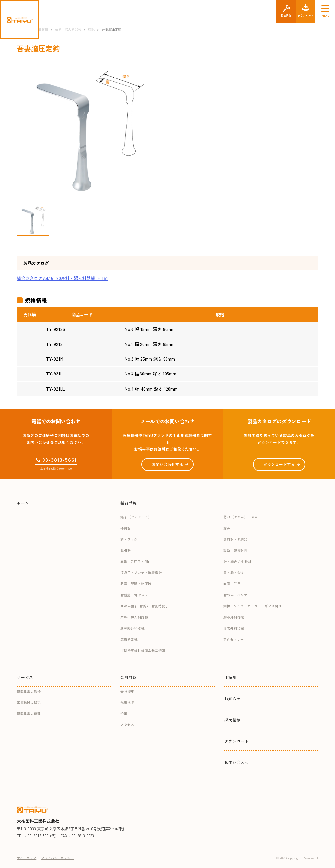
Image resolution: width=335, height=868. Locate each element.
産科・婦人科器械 (134, 617)
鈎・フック (129, 539)
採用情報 (233, 720)
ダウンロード (237, 741)
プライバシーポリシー (57, 858)
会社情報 (129, 677)
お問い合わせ (237, 762)
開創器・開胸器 (236, 539)
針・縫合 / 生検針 (238, 561)
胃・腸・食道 (234, 573)
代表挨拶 (127, 702)
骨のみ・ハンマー (237, 595)
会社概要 (127, 692)
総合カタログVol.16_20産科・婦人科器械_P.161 (62, 278)
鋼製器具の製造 (29, 692)
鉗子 (227, 528)
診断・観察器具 (236, 550)
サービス (25, 677)
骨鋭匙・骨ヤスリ (134, 595)
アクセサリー (234, 639)
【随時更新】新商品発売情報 (143, 650)
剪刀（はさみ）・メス (241, 517)
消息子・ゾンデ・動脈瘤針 (141, 573)
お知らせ (233, 698)
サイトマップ (26, 858)
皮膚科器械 (129, 639)
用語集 (231, 677)
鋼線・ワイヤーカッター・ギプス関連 (253, 606)
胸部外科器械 (234, 617)
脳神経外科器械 (132, 628)
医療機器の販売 (29, 702)
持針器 (126, 528)
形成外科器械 (234, 628)
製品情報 (129, 503)
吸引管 (126, 550)
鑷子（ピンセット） (136, 517)
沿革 (124, 713)
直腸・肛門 (232, 584)
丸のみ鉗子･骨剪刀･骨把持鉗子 (145, 606)
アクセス (127, 725)
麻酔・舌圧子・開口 (136, 561)
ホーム (23, 503)
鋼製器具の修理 (29, 713)
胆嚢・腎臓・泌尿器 (136, 584)
